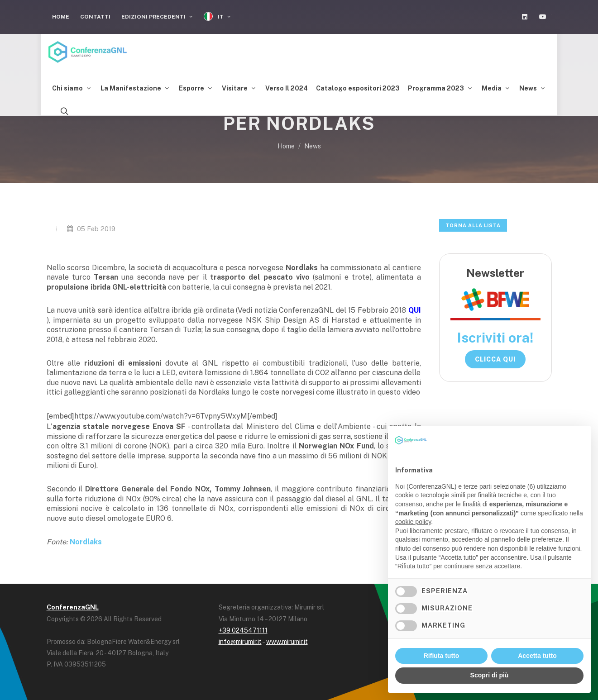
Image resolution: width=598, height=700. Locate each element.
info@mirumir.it (240, 642)
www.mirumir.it (287, 642)
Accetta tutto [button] (537, 656)
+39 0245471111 (243, 630)
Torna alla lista (473, 225)
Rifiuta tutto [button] (442, 656)
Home (61, 17)
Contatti (95, 17)
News (313, 146)
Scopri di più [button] (490, 675)
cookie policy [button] (413, 522)
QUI (415, 310)
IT (217, 17)
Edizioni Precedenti (157, 17)
